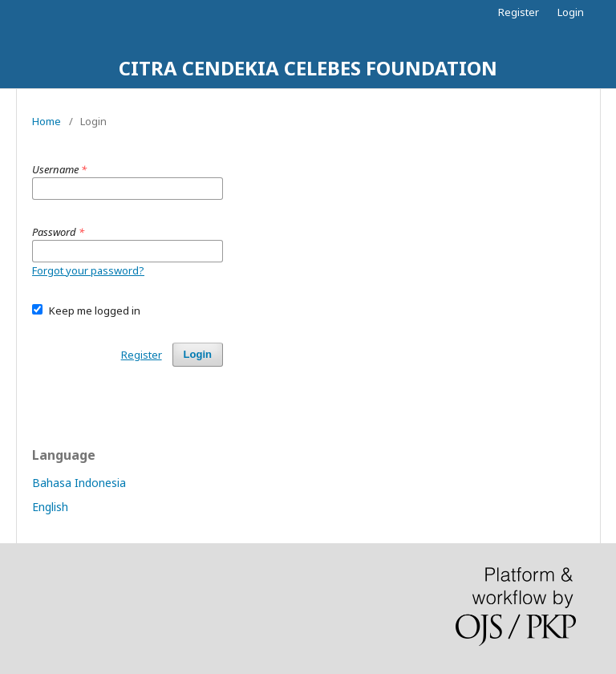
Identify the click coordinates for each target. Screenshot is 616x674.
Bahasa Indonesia (79, 483)
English (50, 507)
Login (571, 12)
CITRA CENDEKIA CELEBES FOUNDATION (308, 68)
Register (519, 12)
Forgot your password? (88, 270)
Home (47, 121)
